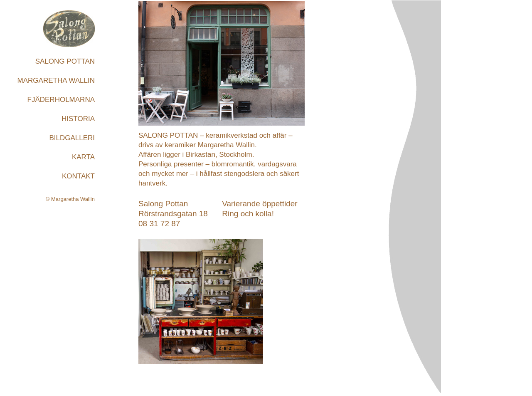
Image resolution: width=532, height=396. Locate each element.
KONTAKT (78, 176)
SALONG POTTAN (65, 61)
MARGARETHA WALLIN (56, 80)
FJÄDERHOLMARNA (61, 100)
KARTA (83, 157)
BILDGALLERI (72, 138)
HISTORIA (78, 119)
